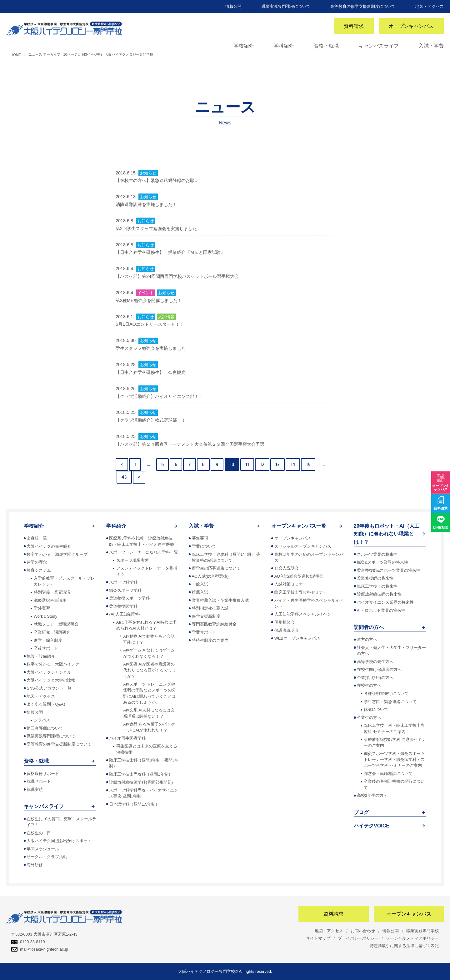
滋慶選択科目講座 (50, 600)
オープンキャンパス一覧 (299, 526)
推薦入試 (200, 592)
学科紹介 (284, 46)
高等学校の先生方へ (375, 662)
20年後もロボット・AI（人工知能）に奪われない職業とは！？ (387, 534)
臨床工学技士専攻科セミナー (301, 592)
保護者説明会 (287, 630)
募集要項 (200, 538)
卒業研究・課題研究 (52, 632)
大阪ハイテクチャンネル (49, 672)
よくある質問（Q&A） (47, 704)
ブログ (361, 812)
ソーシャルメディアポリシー (412, 938)
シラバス (42, 720)
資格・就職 (326, 46)
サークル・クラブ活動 (47, 857)
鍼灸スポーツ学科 (125, 590)
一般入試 (200, 584)
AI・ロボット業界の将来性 (381, 610)
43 (124, 477)
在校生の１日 (39, 833)
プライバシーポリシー (358, 938)
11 (247, 464)
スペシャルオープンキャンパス (303, 546)
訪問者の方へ (369, 627)
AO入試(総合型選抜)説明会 (299, 576)
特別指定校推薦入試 (210, 608)
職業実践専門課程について (286, 6)
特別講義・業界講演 (52, 592)
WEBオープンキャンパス (297, 638)
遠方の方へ (367, 639)
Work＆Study (45, 616)
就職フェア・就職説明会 (56, 624)
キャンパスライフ (379, 46)
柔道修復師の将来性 (375, 578)
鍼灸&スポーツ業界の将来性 (383, 562)
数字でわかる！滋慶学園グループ (57, 554)
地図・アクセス (430, 6)
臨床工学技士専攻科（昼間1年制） (141, 774)
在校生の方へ (369, 685)
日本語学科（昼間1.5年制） (134, 804)
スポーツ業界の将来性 (377, 554)
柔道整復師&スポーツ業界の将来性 (389, 570)
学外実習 (42, 608)
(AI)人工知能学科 (125, 614)
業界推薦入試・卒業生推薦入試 (220, 600)
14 (293, 464)
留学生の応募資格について (216, 568)
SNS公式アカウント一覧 (49, 688)
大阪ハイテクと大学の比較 (51, 680)
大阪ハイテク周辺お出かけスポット (59, 841)
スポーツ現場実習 (132, 560)
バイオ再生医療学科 (127, 738)
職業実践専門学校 (422, 931)
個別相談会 (285, 622)
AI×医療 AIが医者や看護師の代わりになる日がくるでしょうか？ (150, 670)
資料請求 (354, 26)
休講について (376, 709)
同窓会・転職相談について (388, 774)
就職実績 (35, 789)
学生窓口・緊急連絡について (390, 702)
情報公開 (233, 6)
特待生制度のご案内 (210, 640)
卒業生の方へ (369, 718)
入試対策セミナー (291, 584)
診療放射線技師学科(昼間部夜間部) (141, 782)
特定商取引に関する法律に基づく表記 (404, 946)
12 (262, 464)
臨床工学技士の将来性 (377, 586)
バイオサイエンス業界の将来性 (385, 602)
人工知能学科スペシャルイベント (305, 614)
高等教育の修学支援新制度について (363, 6)
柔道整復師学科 (123, 606)
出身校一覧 (37, 538)
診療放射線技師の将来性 (379, 594)
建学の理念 (37, 562)
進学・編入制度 (48, 640)
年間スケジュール (43, 849)
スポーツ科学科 (123, 582)
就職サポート (39, 781)
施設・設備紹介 (41, 656)
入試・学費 (431, 46)
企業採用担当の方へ (375, 678)
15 (308, 464)
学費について (204, 546)
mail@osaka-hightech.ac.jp (40, 949)
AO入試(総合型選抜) (210, 576)
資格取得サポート (43, 774)
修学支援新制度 (206, 616)
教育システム (39, 570)
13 (277, 464)
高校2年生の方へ (372, 795)
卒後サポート (46, 648)
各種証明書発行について (386, 694)
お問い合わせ (363, 931)
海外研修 (35, 865)
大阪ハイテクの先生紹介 (49, 546)
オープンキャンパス (411, 26)
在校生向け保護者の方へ (379, 669)
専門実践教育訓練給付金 (214, 624)
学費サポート (204, 632)
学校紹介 (244, 46)
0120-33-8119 (28, 942)
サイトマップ (318, 938)
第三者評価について (45, 728)
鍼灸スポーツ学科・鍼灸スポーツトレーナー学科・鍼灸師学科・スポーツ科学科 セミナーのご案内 (394, 759)
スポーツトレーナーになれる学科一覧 (144, 552)
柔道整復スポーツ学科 (129, 598)
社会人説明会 (287, 568)
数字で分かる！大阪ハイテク (53, 664)
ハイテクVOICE (372, 826)
